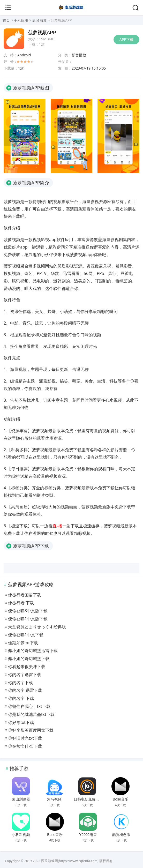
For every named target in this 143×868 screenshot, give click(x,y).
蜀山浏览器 (21, 799)
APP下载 (126, 39)
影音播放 (40, 20)
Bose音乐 (121, 799)
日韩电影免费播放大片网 (94, 799)
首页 (6, 20)
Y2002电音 (88, 835)
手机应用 (21, 20)
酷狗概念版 (121, 835)
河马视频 (54, 799)
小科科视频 (21, 835)
